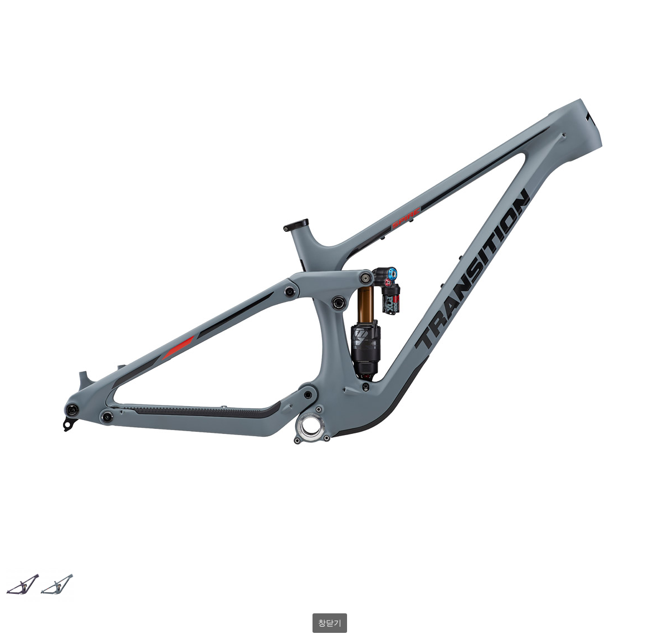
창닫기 (330, 623)
